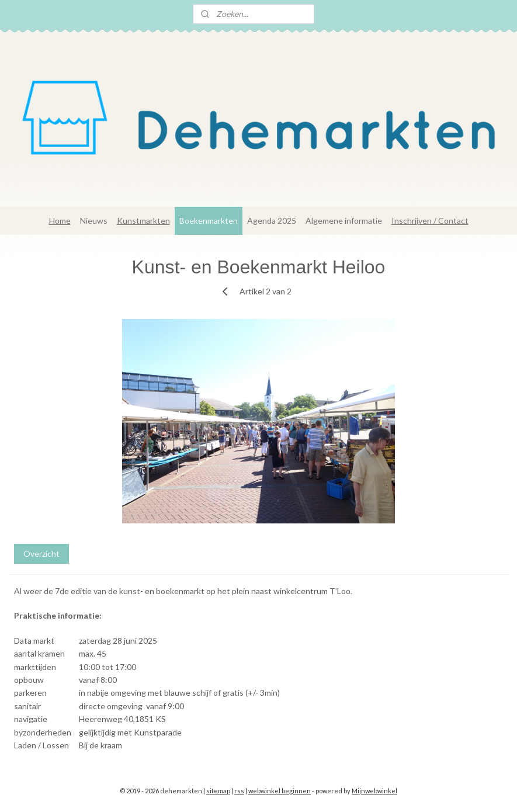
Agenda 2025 (272, 221)
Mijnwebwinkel (374, 791)
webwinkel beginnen (280, 791)
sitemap (218, 791)
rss (239, 791)
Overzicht (41, 554)
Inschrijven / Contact (430, 221)
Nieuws (94, 221)
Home (60, 221)
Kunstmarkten (143, 221)
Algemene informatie (344, 221)
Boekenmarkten (209, 221)
